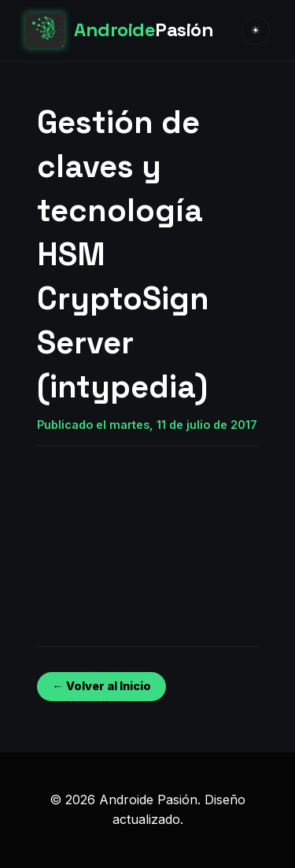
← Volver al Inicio (101, 686)
